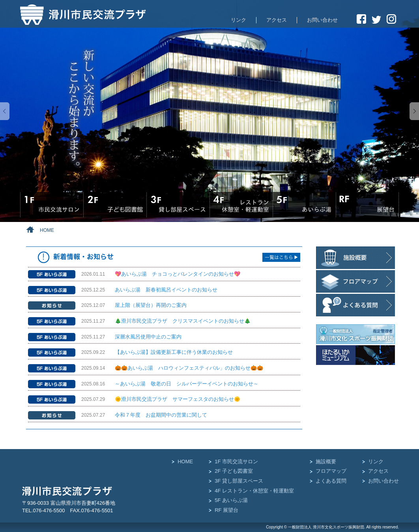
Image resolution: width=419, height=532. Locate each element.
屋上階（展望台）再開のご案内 (151, 305)
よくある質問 (331, 481)
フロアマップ (331, 471)
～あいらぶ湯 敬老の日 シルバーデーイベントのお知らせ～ (187, 384)
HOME (185, 462)
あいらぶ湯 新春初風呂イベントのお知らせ (166, 290)
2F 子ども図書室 (234, 471)
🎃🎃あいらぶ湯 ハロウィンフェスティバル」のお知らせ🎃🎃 (189, 368)
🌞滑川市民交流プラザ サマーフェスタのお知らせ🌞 (178, 399)
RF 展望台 (226, 510)
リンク (238, 20)
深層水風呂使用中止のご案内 (148, 337)
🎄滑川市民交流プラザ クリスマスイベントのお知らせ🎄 (183, 321)
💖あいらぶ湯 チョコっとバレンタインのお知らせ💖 (178, 274)
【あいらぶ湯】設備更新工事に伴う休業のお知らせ (174, 352)
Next (414, 111)
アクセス (277, 20)
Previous (5, 111)
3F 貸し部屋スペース (239, 481)
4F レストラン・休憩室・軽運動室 (254, 491)
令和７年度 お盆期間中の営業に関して (161, 415)
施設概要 (326, 462)
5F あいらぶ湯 (231, 500)
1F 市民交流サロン (236, 462)
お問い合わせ (322, 20)
